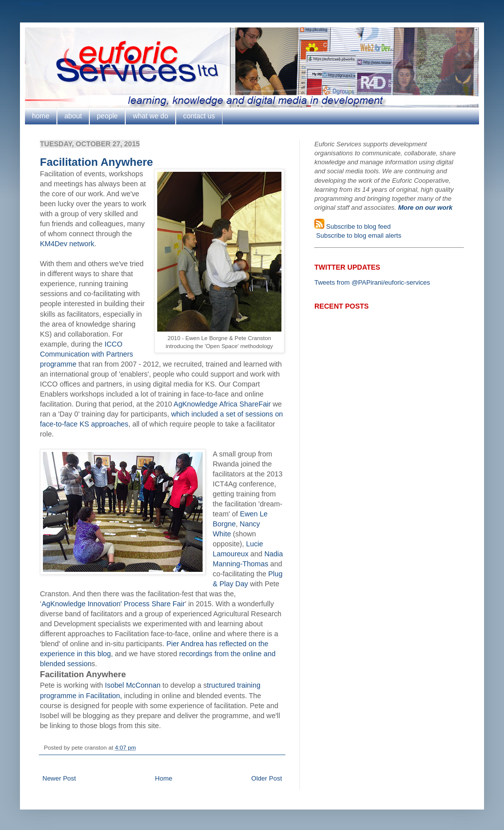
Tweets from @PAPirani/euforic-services (372, 282)
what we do (150, 116)
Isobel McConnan (132, 685)
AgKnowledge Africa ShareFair (222, 404)
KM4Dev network (67, 244)
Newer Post (59, 778)
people (107, 116)
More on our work (425, 207)
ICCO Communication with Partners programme (87, 354)
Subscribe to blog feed (358, 226)
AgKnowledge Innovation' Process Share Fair (113, 604)
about (73, 116)
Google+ (32, 4)
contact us (199, 116)
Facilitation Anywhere (97, 162)
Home (164, 778)
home (41, 116)
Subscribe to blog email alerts (358, 235)
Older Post (267, 778)
